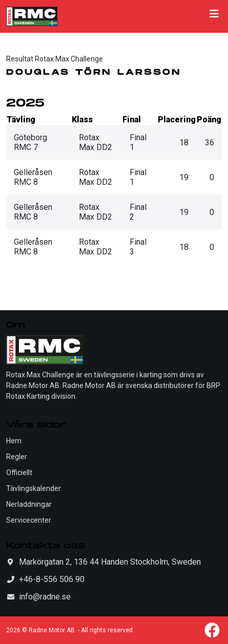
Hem (14, 441)
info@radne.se (45, 597)
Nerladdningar (29, 504)
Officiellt (19, 473)
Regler (17, 457)
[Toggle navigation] (214, 16)
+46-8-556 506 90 (52, 579)
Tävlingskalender (34, 488)
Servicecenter (29, 520)
